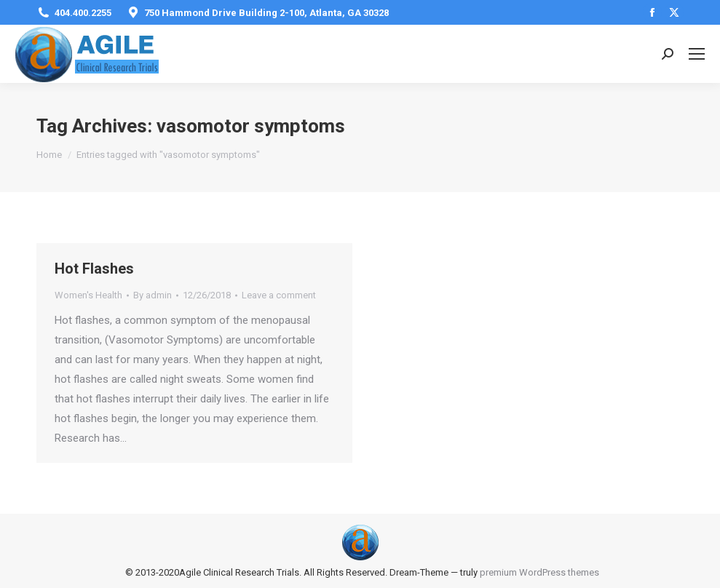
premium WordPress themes (539, 572)
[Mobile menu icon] (697, 54)
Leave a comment (279, 295)
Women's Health (88, 295)
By (153, 295)
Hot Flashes (94, 269)
